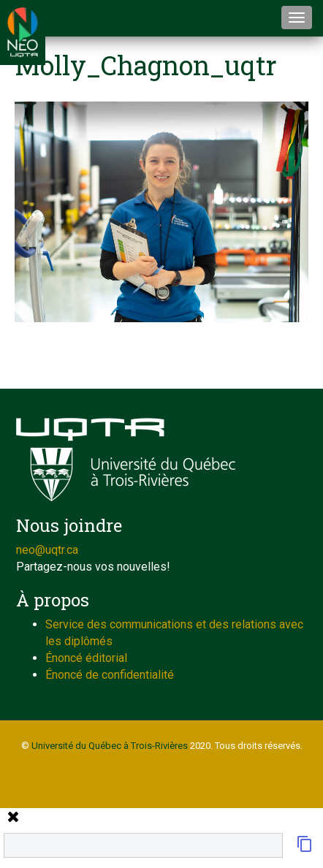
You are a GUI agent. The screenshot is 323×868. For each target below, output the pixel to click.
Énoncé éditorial (86, 658)
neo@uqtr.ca (47, 550)
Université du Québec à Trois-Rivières (110, 746)
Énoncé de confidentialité (110, 675)
